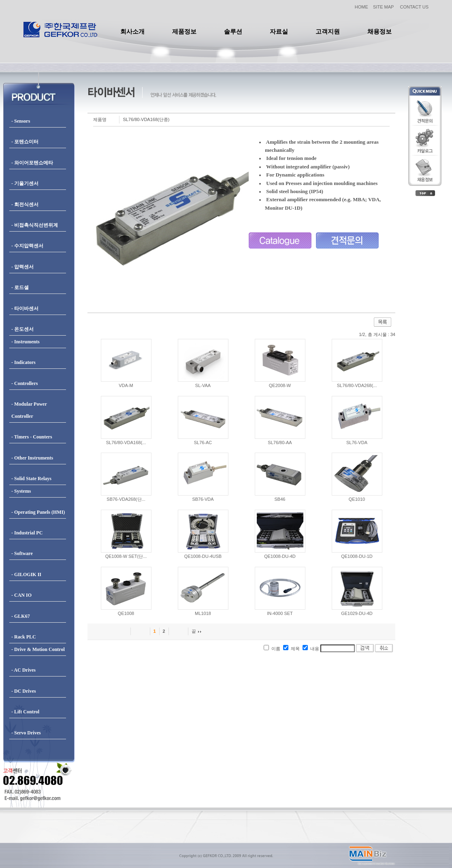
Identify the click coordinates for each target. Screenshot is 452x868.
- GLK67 (21, 616)
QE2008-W (280, 385)
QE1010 (357, 499)
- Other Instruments (32, 458)
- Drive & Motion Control (38, 649)
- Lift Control (25, 712)
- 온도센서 (22, 329)
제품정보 (184, 32)
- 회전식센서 (25, 204)
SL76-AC (203, 443)
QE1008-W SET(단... (126, 556)
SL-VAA (203, 385)
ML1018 (203, 613)
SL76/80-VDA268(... (357, 385)
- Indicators (23, 362)
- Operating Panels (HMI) (38, 512)
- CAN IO (21, 595)
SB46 (280, 499)
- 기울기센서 (25, 183)
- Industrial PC (27, 533)
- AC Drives (23, 670)
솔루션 (233, 32)
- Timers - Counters (32, 437)
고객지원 (328, 32)
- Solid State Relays (31, 479)
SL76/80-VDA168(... (126, 443)
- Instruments (26, 342)
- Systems (21, 491)
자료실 (279, 32)
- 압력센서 (22, 267)
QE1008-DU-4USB (203, 556)
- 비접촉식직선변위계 (35, 225)
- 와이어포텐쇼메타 (32, 163)
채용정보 (380, 32)
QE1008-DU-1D (357, 556)
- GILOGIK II (26, 574)
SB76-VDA (203, 499)
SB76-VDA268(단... (126, 499)
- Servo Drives (26, 733)
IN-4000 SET (280, 613)
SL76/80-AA (280, 443)
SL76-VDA (357, 443)
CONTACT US (415, 7)
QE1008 (126, 613)
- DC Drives (24, 691)
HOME (361, 7)
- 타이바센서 (25, 308)
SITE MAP (383, 7)
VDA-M (126, 385)
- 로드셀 (20, 287)
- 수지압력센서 (27, 246)
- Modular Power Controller (29, 410)
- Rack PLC (24, 637)
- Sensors (21, 121)
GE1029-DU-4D (357, 613)
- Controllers (25, 383)
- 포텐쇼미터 (25, 142)
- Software (22, 553)
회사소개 (132, 32)
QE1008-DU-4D (280, 556)
